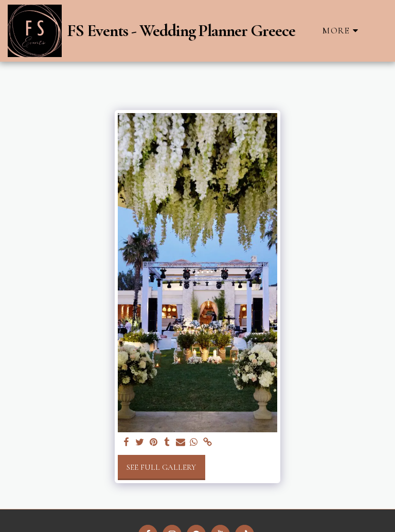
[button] (379, 31)
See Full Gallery (161, 467)
